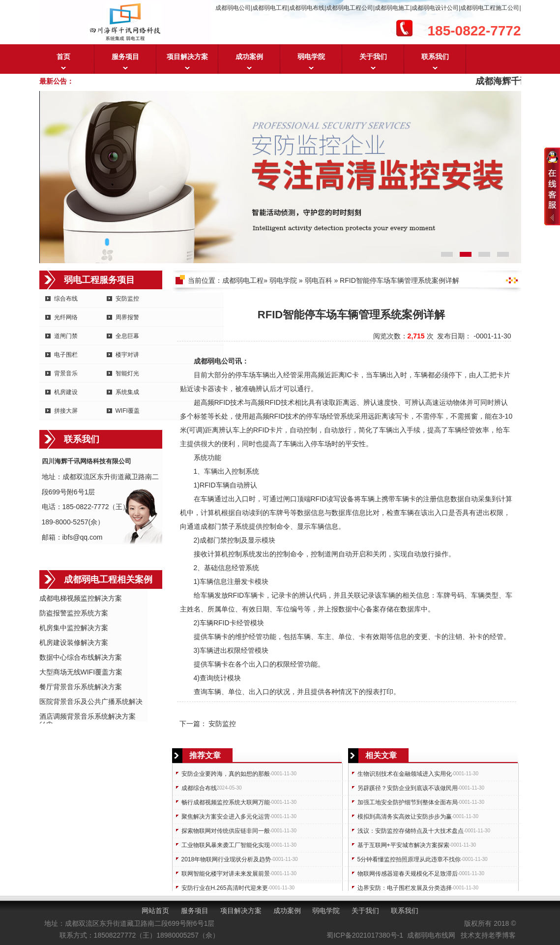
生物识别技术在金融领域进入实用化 (405, 774)
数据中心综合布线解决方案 (81, 657)
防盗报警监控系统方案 (74, 613)
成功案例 (249, 57)
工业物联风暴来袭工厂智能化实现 (226, 845)
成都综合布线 (199, 788)
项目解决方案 (187, 57)
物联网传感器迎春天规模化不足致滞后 (408, 874)
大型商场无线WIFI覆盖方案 (81, 672)
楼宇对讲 (127, 355)
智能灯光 (127, 373)
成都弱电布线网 (431, 935)
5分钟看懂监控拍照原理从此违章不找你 (409, 859)
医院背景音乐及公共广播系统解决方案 (91, 702)
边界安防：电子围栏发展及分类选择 (405, 888)
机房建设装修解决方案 (74, 642)
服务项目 (125, 57)
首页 (63, 57)
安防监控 (127, 299)
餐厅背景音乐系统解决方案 (81, 687)
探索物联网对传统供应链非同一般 (226, 831)
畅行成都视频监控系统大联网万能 (226, 802)
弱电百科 (319, 280)
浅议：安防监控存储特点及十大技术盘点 (411, 831)
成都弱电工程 (243, 280)
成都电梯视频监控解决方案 (81, 598)
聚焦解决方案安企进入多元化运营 (226, 817)
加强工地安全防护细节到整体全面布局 (408, 802)
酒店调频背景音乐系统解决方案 (88, 716)
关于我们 (373, 57)
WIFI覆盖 (128, 411)
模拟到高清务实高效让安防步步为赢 (405, 817)
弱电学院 (311, 57)
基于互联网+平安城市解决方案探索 (403, 845)
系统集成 (127, 392)
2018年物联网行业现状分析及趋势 (226, 859)
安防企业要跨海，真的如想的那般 (226, 774)
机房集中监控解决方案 (74, 628)
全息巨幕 (127, 336)
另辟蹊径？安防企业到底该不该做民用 (408, 788)
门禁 (221, 526)
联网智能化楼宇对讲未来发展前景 (226, 874)
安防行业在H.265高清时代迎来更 (225, 888)
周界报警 (127, 317)
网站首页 (155, 911)
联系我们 (435, 57)
